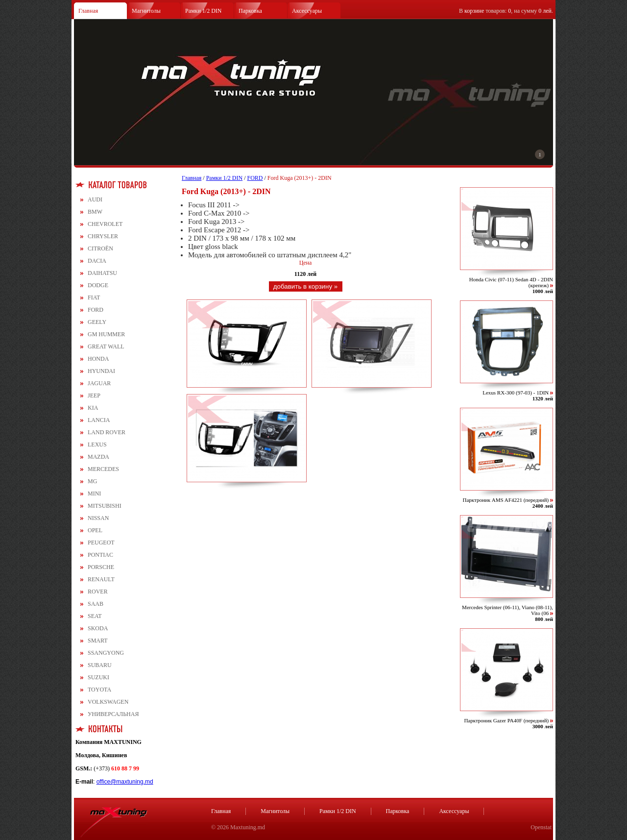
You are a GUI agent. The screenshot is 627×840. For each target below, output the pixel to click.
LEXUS (97, 445)
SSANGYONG (106, 653)
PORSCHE (101, 567)
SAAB (96, 604)
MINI (94, 494)
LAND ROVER (107, 432)
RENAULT (101, 579)
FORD (96, 310)
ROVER (98, 592)
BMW (95, 212)
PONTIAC (100, 555)
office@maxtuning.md (125, 782)
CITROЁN (100, 248)
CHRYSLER (103, 236)
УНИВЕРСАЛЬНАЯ (113, 714)
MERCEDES (103, 469)
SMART (98, 641)
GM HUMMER (106, 334)
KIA (93, 408)
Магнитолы (146, 11)
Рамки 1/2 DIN (204, 11)
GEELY (97, 322)
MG (92, 481)
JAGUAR (99, 383)
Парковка (250, 11)
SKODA (98, 628)
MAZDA (98, 457)
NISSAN (98, 518)
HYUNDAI (101, 371)
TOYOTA (99, 690)
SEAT (95, 616)
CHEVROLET (105, 224)
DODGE (98, 285)
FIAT (94, 297)
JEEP (94, 395)
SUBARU (100, 665)
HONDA (98, 359)
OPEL (95, 530)
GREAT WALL (106, 346)
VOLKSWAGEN (108, 702)
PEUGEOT (101, 543)
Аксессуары (307, 11)
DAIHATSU (102, 273)
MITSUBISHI (105, 506)
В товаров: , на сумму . (506, 11)
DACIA (97, 261)
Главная (88, 11)
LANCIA (99, 420)
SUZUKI (98, 677)
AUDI (95, 199)
